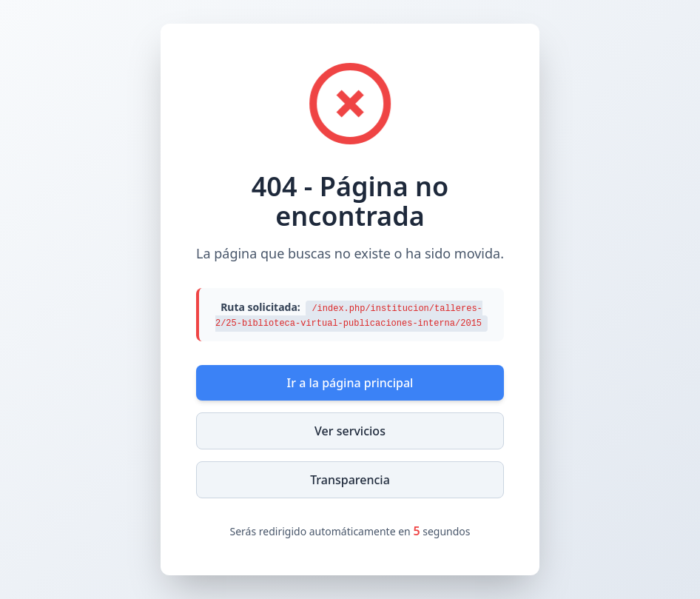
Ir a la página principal (350, 383)
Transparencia (350, 480)
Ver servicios (350, 431)
